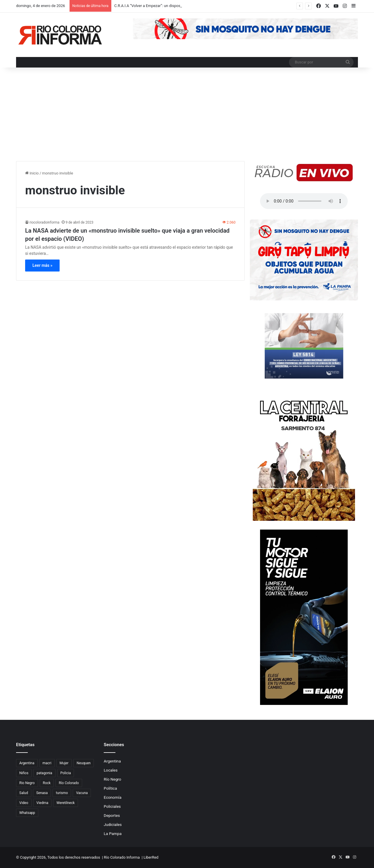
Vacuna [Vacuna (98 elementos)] (82, 793)
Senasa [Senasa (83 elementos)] (42, 793)
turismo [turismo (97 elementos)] (62, 793)
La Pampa (113, 834)
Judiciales (113, 824)
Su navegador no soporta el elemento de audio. (304, 201)
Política (110, 788)
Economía (113, 797)
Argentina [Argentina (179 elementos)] (27, 763)
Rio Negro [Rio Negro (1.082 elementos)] (27, 783)
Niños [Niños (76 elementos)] (24, 773)
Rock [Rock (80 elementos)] (47, 783)
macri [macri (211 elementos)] (47, 763)
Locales (111, 770)
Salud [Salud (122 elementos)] (24, 793)
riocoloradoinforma (44, 222)
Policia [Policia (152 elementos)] (66, 773)
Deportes (112, 815)
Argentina (112, 761)
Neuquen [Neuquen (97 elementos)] (84, 763)
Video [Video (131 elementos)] (24, 803)
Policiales (112, 806)
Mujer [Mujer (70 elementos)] (64, 763)
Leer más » (42, 265)
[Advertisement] (187, 117)
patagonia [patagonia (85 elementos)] (44, 773)
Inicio (32, 173)
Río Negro (112, 779)
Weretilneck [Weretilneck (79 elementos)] (65, 803)
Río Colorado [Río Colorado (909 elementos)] (69, 783)
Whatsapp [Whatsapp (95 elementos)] (27, 813)
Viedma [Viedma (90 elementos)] (43, 803)
